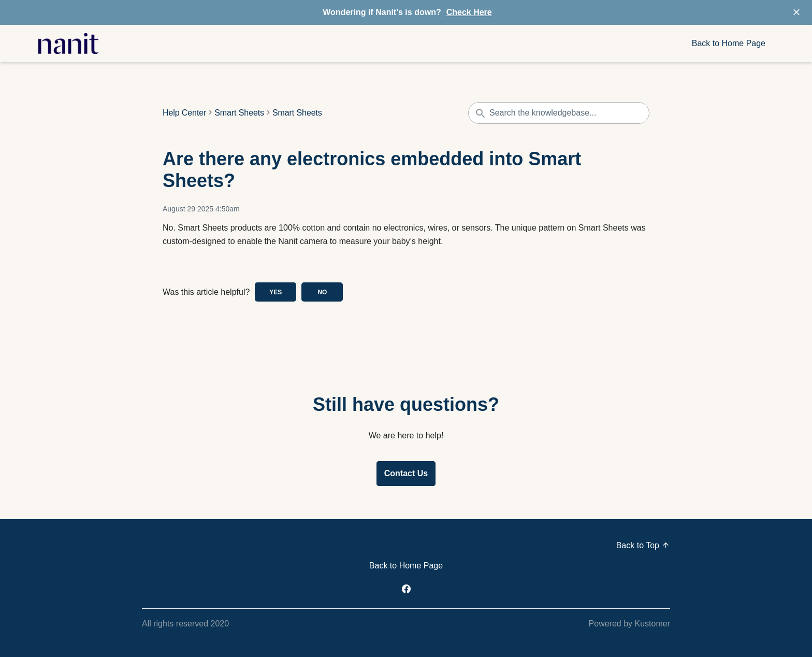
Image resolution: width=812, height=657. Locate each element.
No (322, 292)
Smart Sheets (239, 113)
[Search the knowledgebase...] (559, 113)
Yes (275, 292)
